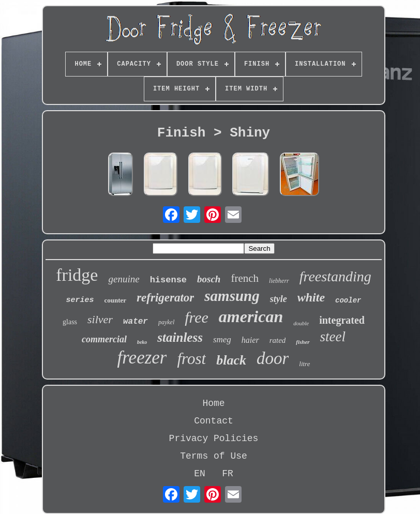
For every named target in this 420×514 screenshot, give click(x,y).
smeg (222, 339)
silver (100, 319)
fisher (303, 342)
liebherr (279, 281)
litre (304, 364)
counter (116, 300)
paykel (166, 322)
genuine (124, 279)
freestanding (335, 276)
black (231, 360)
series (80, 300)
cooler (348, 300)
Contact (214, 421)
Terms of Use (214, 456)
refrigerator (165, 298)
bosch (209, 279)
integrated (342, 320)
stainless (180, 337)
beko (142, 342)
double (301, 323)
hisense (168, 280)
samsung (232, 296)
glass (70, 322)
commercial (104, 339)
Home (213, 403)
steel (333, 337)
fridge (77, 275)
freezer (142, 358)
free (197, 317)
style (279, 299)
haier (250, 340)
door (273, 358)
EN (200, 474)
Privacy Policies (214, 439)
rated (278, 340)
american (251, 316)
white (311, 297)
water (136, 322)
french (245, 278)
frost (191, 359)
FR (228, 474)
